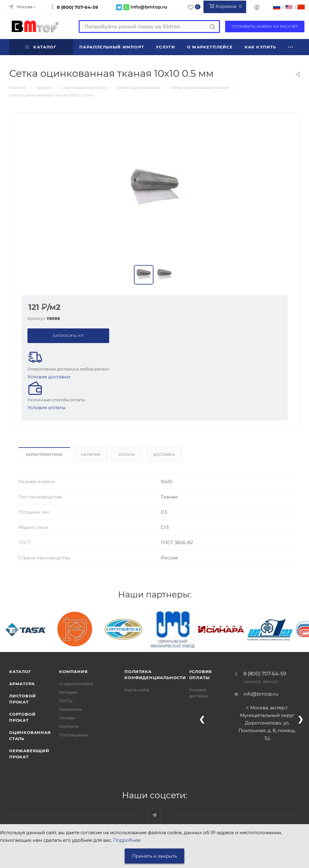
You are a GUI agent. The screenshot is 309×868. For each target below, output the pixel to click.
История (68, 692)
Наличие (91, 455)
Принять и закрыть (154, 856)
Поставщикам (74, 735)
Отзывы (67, 718)
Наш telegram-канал (154, 815)
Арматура (22, 684)
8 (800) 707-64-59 (77, 7)
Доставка (164, 455)
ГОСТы (66, 701)
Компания (73, 671)
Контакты (69, 726)
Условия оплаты (47, 407)
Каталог (20, 671)
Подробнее (127, 840)
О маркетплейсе (76, 684)
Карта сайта (137, 690)
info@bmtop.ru (261, 694)
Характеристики (44, 455)
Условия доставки (49, 377)
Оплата (127, 455)
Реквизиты (70, 709)
